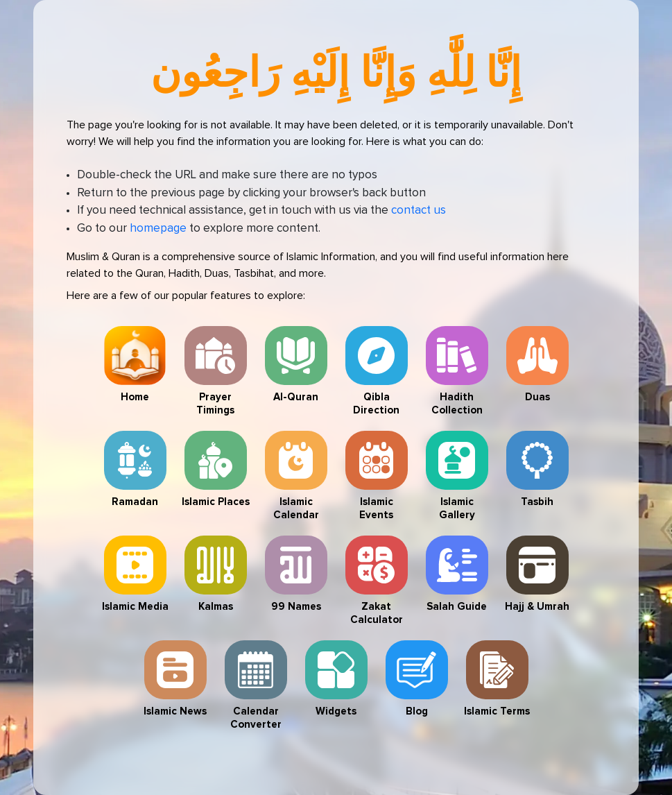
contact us (419, 211)
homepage (158, 229)
